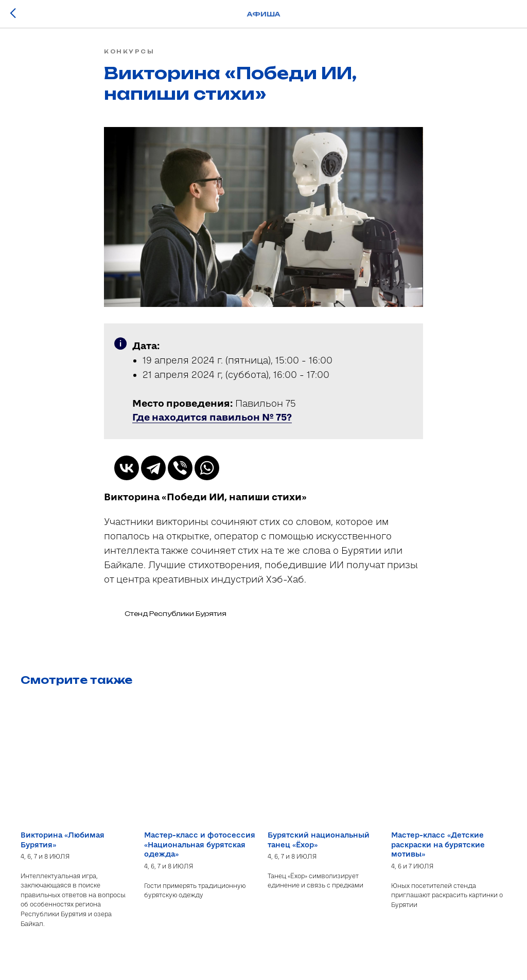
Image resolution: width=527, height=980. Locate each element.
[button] (212, 420)
